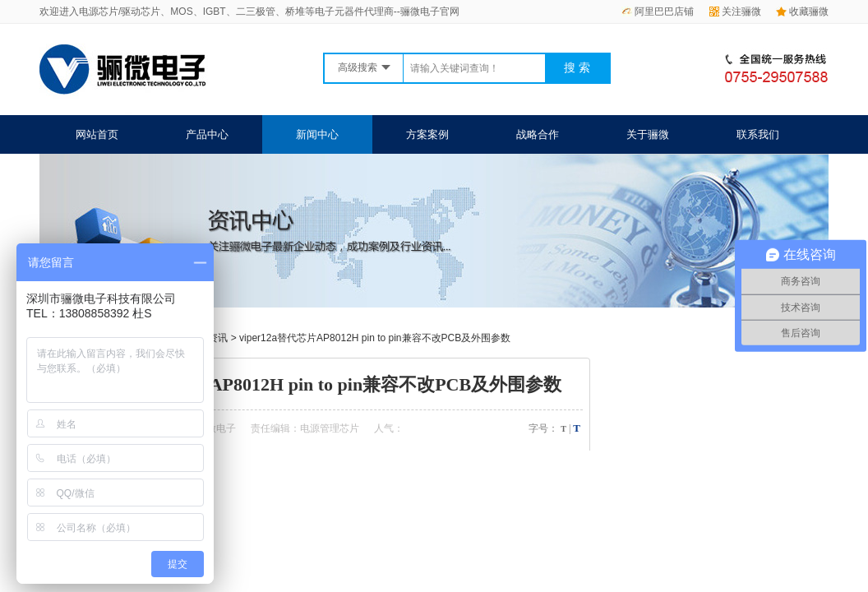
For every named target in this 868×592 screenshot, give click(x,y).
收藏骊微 (802, 12)
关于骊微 (648, 134)
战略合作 (538, 134)
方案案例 (427, 134)
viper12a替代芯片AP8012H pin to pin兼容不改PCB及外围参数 (375, 338)
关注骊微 (735, 12)
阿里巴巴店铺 (658, 12)
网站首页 (97, 134)
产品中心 (207, 134)
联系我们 (758, 134)
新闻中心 (317, 134)
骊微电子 (216, 428)
